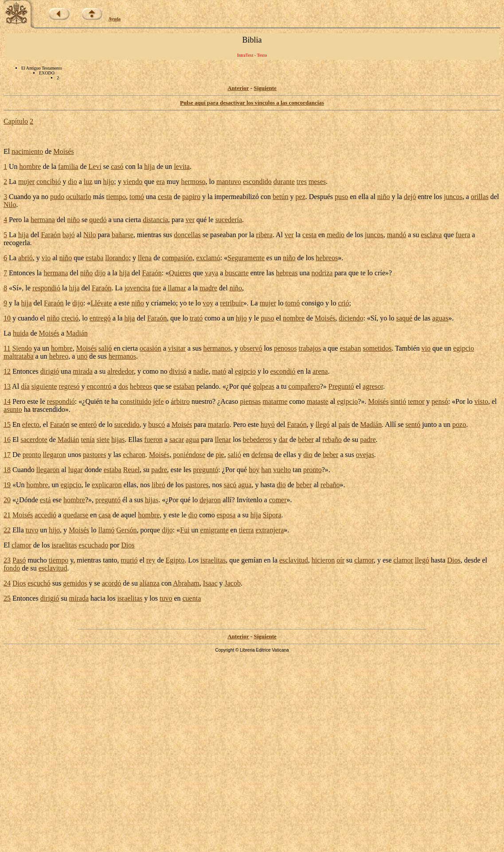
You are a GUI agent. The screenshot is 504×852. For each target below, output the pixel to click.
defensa (262, 455)
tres (302, 182)
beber (306, 440)
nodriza (322, 273)
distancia (155, 220)
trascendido (49, 409)
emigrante (215, 530)
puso (341, 197)
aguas (440, 318)
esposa (226, 515)
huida (21, 333)
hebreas (287, 273)
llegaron (54, 455)
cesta (165, 197)
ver (190, 220)
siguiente (44, 386)
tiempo (116, 197)
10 (7, 318)
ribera (264, 235)
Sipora (272, 515)
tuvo (32, 530)
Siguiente (265, 88)
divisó (178, 371)
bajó (69, 235)
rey (151, 560)
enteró (88, 424)
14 (7, 401)
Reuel (131, 470)
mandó (397, 235)
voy (208, 303)
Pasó (19, 560)
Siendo (22, 348)
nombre (294, 318)
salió (105, 348)
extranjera (270, 530)
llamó (106, 530)
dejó (410, 197)
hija (149, 166)
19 (7, 485)
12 (7, 371)
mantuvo (229, 182)
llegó (323, 424)
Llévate (101, 303)
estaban (350, 348)
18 (7, 470)
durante (284, 182)
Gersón (126, 530)
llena (145, 258)
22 (7, 530)
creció (70, 318)
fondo (12, 568)
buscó (157, 424)
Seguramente (246, 258)
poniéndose (189, 455)
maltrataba (19, 356)
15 (7, 424)
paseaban (223, 235)
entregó (100, 318)
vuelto (282, 470)
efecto (31, 424)
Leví (95, 166)
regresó (69, 386)
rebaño (332, 440)
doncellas (187, 235)
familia (68, 166)
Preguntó (341, 386)
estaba (94, 258)
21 (7, 515)
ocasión (150, 348)
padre (368, 440)
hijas (118, 440)
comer (278, 500)
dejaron (210, 500)
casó (117, 166)
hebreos (327, 258)
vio (46, 258)
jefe (158, 401)
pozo (459, 424)
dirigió (50, 371)
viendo (133, 182)
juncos (453, 197)
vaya (211, 273)
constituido (135, 401)
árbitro (180, 401)
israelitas (64, 545)
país (344, 424)
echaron (134, 455)
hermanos (217, 348)
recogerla (17, 243)
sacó (230, 485)
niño (383, 197)
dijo (100, 273)
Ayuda (115, 19)
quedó (98, 220)
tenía (88, 440)
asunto (13, 409)
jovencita (137, 288)
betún (281, 197)
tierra (246, 530)
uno (82, 356)
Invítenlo (250, 500)
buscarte (236, 273)
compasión (177, 258)
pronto (32, 455)
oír (340, 560)
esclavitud (294, 560)
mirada (82, 371)
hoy (254, 470)
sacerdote (34, 440)
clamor (21, 545)
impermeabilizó (236, 197)
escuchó (39, 583)
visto (481, 401)
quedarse (76, 515)
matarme (275, 401)
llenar (223, 440)
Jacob (233, 583)
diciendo (351, 318)
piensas (250, 401)
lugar (76, 470)
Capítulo (16, 121)
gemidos (75, 583)
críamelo (164, 303)
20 (7, 500)
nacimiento (27, 151)
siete (103, 440)
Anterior (238, 88)
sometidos (377, 348)
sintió (399, 401)
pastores (94, 455)
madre (208, 288)
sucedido (127, 424)
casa (105, 515)
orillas (480, 197)
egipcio (463, 348)
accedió (45, 515)
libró (158, 485)
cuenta (192, 598)
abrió (25, 258)
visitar (177, 348)
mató (219, 371)
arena (320, 371)
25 (7, 598)
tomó (137, 197)
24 (7, 583)
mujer (26, 182)
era (160, 182)
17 (7, 455)
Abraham (186, 583)
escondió (283, 371)
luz (88, 182)
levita (182, 166)
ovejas (365, 455)
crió (344, 303)
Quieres (180, 273)
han (266, 470)
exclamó (208, 258)
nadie (201, 371)
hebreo (59, 356)
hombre (30, 166)
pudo (57, 197)
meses (317, 182)
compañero (304, 386)
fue (156, 288)
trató (196, 318)
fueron (153, 440)
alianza (150, 583)
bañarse (123, 235)
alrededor (121, 371)
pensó (440, 401)
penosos (285, 348)
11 (7, 348)
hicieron (323, 560)
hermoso (193, 182)
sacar (177, 440)
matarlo (219, 424)
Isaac (210, 583)
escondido (257, 182)
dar (283, 440)
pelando (208, 386)
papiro (191, 197)
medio (336, 235)
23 (7, 560)
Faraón (51, 235)
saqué (404, 318)
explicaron (107, 485)
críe (380, 273)
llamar (177, 288)
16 (7, 440)
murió (129, 560)
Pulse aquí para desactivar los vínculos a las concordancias (252, 103)
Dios (128, 545)
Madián (77, 333)
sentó (413, 424)
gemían (252, 560)
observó (251, 348)
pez (301, 197)
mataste (318, 401)
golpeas (264, 386)
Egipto (175, 560)
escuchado (93, 545)
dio (72, 182)
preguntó (205, 470)
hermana (43, 220)
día (25, 386)
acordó (112, 583)
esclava (432, 235)
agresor (373, 386)
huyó (268, 424)
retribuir (231, 303)
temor (416, 401)
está (45, 500)
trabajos (310, 348)
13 (7, 386)
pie (220, 455)
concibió (49, 182)
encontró (99, 386)
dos (123, 386)
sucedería (229, 220)
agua (192, 440)
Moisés (63, 151)
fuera (463, 235)
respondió (46, 288)
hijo (108, 182)
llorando (117, 258)
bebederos (257, 440)
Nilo (10, 205)
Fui (185, 530)
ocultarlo (79, 197)
